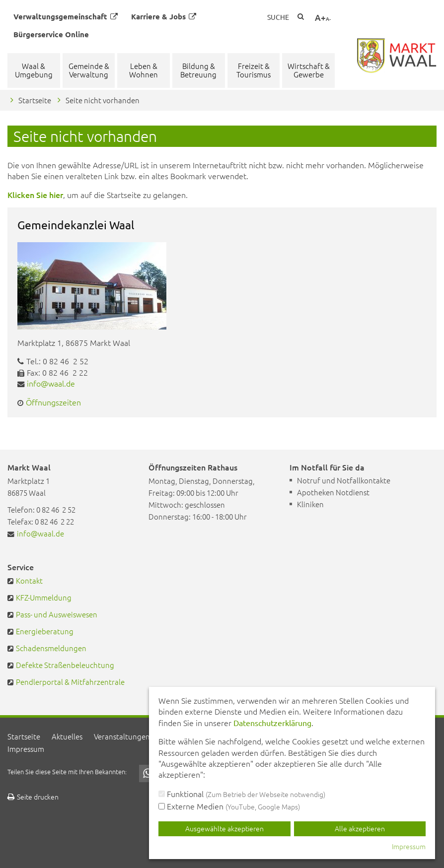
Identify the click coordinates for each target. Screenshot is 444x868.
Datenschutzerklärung (272, 723)
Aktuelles (67, 736)
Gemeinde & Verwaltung (89, 70)
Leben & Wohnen (144, 70)
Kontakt (29, 580)
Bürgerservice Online (51, 34)
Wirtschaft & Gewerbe (309, 70)
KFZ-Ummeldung (44, 597)
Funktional (242, 794)
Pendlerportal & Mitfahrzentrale (70, 682)
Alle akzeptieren (360, 828)
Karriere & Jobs (164, 16)
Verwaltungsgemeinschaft (66, 16)
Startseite (35, 100)
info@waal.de (51, 383)
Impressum (26, 749)
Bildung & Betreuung (198, 70)
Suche (278, 17)
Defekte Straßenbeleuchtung (65, 665)
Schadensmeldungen (51, 648)
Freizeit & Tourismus (254, 70)
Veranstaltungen (122, 736)
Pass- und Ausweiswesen (57, 614)
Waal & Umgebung (34, 70)
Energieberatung (45, 631)
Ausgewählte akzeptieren (224, 828)
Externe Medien (229, 806)
